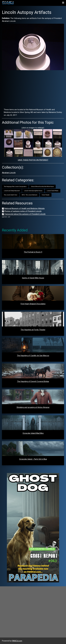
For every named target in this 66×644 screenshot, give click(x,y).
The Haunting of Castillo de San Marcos (33, 356)
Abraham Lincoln (9, 173)
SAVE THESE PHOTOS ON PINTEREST (33, 160)
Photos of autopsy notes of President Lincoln (23, 211)
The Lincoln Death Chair (11, 195)
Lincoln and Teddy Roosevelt (12, 191)
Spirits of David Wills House (33, 278)
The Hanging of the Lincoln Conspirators (15, 187)
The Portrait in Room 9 (33, 252)
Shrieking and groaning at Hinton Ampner (33, 407)
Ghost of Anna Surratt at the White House (42, 187)
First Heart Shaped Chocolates (33, 304)
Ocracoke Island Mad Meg (33, 433)
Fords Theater (46, 195)
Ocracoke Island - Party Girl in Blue (33, 459)
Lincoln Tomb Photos (53, 191)
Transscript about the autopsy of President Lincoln (25, 214)
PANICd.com (17, 641)
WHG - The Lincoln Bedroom (30, 195)
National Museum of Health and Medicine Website (25, 208)
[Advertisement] (33, 89)
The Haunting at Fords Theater (33, 330)
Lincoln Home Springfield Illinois (33, 191)
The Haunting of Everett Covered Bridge (33, 381)
